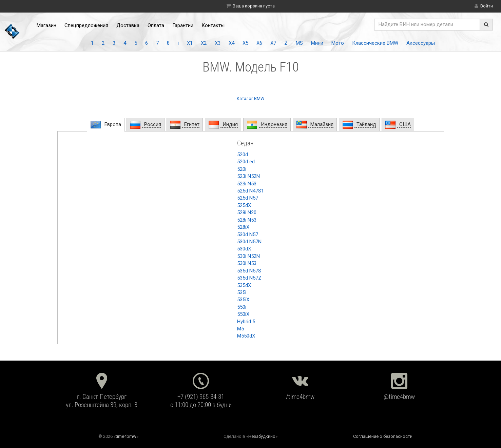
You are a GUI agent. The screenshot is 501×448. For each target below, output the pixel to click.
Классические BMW (375, 43)
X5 (245, 43)
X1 (190, 43)
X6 (259, 43)
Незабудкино (262, 436)
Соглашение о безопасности (383, 436)
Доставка (128, 25)
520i (242, 169)
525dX (244, 205)
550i (242, 307)
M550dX (246, 336)
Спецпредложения (86, 25)
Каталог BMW (250, 98)
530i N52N (248, 256)
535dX (244, 285)
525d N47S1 (250, 191)
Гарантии (183, 25)
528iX (243, 227)
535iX (243, 300)
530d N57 (248, 235)
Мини (317, 43)
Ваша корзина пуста (254, 6)
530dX (244, 249)
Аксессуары (421, 43)
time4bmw (126, 436)
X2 (204, 43)
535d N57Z (249, 278)
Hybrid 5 (246, 322)
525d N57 (248, 198)
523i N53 (247, 184)
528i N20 (247, 212)
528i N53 (247, 220)
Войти (487, 6)
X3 (218, 43)
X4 (232, 43)
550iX (243, 314)
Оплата (156, 25)
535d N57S (249, 271)
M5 (240, 329)
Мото (338, 43)
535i (242, 292)
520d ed (246, 162)
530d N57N (249, 242)
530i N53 (247, 263)
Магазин (46, 25)
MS (299, 43)
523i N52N (248, 176)
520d (243, 155)
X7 (273, 43)
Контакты (213, 25)
